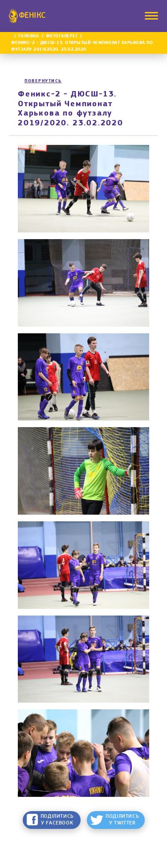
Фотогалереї (62, 36)
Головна (29, 36)
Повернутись (43, 81)
